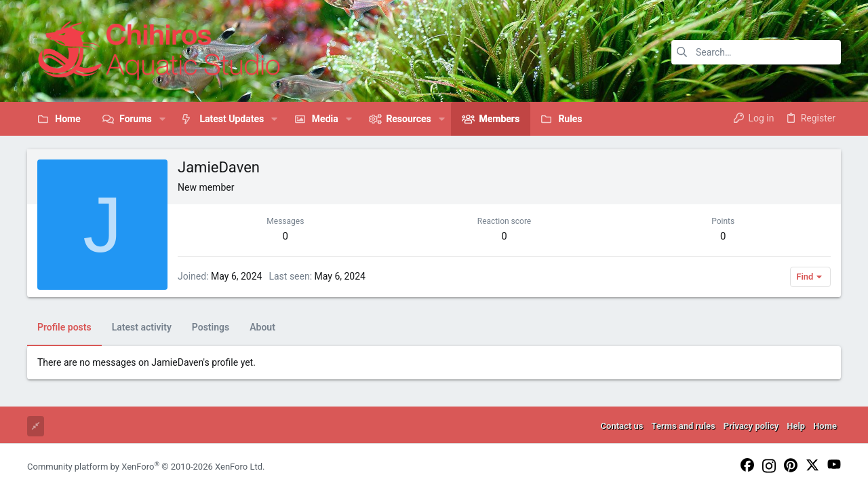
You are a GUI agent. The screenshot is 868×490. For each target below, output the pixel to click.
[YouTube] (834, 465)
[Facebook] (747, 466)
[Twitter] (812, 466)
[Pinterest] (791, 466)
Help (796, 426)
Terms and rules (683, 426)
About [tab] (262, 327)
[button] (162, 119)
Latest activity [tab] (142, 327)
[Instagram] (769, 467)
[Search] (756, 52)
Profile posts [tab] (64, 327)
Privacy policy (751, 426)
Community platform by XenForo (146, 467)
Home (825, 426)
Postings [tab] (211, 327)
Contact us (622, 426)
